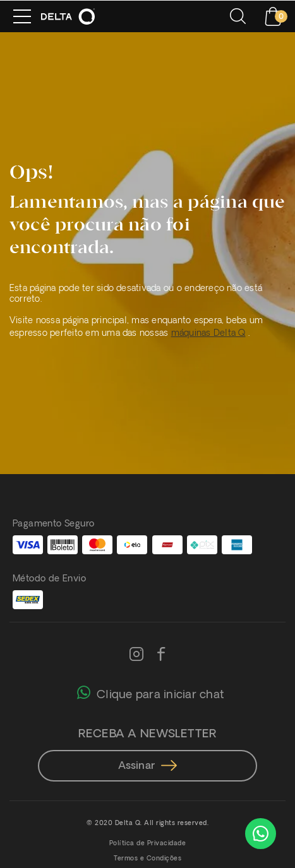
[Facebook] (161, 655)
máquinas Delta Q (208, 334)
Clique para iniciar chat (151, 692)
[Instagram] (136, 655)
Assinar (148, 766)
